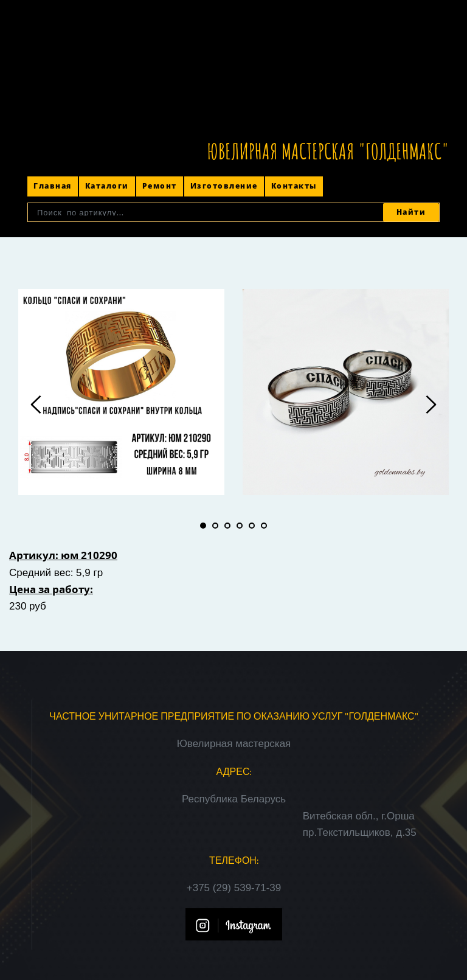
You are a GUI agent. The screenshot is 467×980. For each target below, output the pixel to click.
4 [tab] (240, 526)
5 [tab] (252, 526)
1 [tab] (203, 526)
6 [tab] (264, 526)
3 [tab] (227, 526)
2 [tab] (215, 526)
